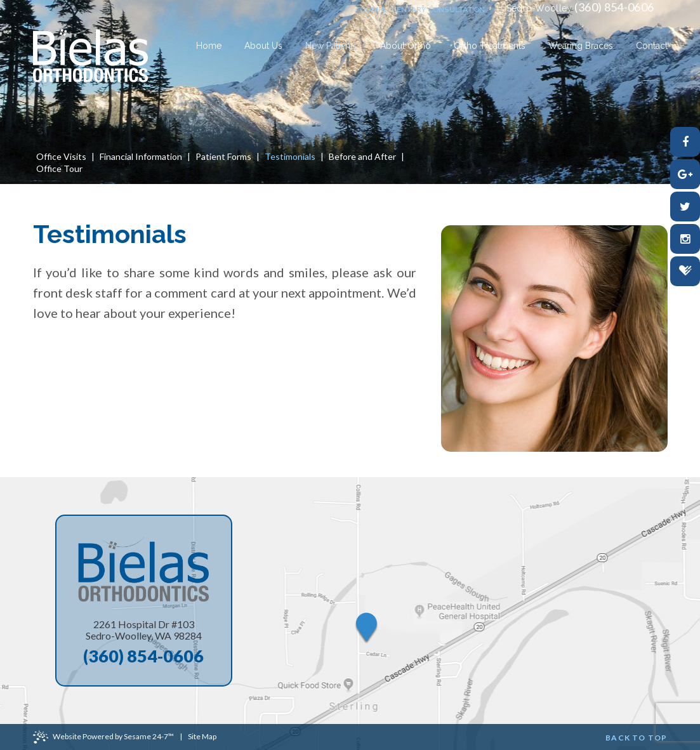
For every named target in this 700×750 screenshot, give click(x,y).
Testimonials (290, 156)
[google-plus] (685, 174)
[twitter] (685, 207)
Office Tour (59, 168)
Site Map (202, 736)
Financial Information (141, 156)
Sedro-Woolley (539, 8)
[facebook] (685, 142)
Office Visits (61, 156)
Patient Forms (223, 156)
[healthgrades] (685, 271)
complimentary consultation (423, 10)
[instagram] (685, 239)
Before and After (362, 156)
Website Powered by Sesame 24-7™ (103, 737)
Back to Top (636, 738)
